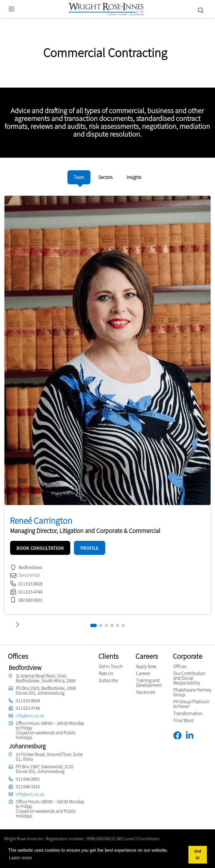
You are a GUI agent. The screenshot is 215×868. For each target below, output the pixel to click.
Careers (143, 673)
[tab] (79, 177)
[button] (94, 625)
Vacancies (146, 692)
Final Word (183, 720)
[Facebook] (180, 736)
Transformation (188, 713)
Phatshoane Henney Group (192, 692)
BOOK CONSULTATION (40, 548)
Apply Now (146, 666)
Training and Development (149, 683)
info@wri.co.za (30, 716)
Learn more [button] (20, 858)
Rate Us (106, 673)
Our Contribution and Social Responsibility (189, 678)
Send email (29, 575)
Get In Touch (111, 666)
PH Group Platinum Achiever (191, 704)
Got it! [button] (198, 855)
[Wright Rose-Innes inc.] (106, 8)
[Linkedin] (192, 736)
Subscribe (108, 680)
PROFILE (90, 548)
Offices (180, 666)
